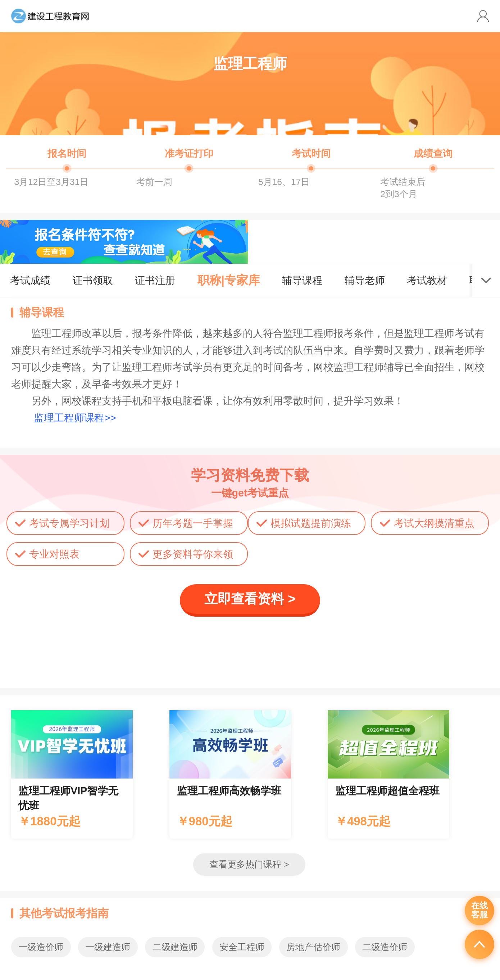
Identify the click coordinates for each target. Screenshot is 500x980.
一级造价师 (41, 947)
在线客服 (479, 910)
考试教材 (427, 280)
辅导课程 (302, 280)
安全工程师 (242, 947)
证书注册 (155, 280)
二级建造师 (175, 947)
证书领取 (93, 280)
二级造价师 (385, 947)
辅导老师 (365, 280)
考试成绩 (30, 280)
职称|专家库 (229, 280)
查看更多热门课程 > (249, 864)
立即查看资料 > (250, 599)
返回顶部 (479, 944)
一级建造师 (108, 947)
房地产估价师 (313, 947)
